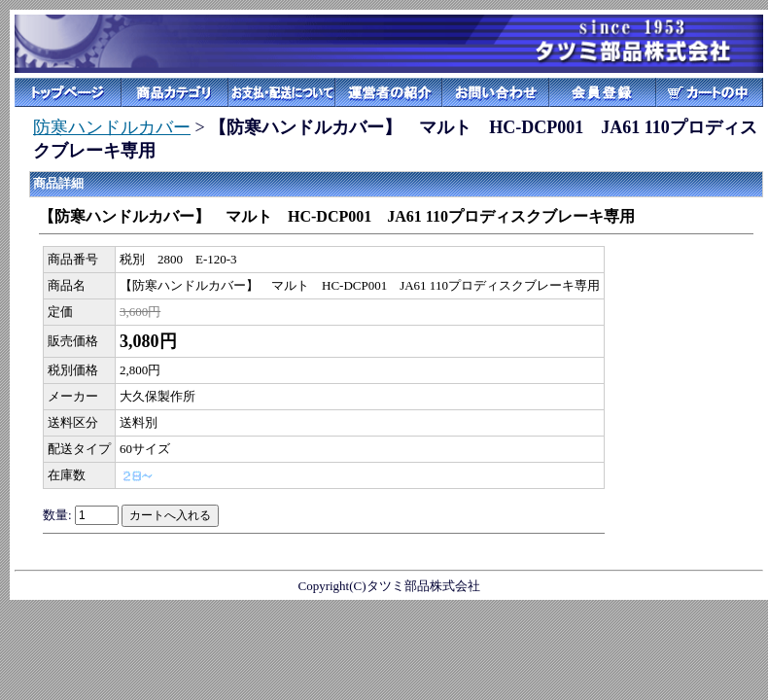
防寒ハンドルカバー (112, 127)
